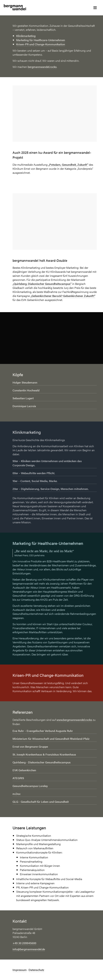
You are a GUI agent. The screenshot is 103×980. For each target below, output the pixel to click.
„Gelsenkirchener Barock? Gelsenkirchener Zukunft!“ (63, 296)
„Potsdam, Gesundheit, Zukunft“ (68, 165)
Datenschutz (36, 970)
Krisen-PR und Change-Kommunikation (41, 44)
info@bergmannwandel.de (29, 949)
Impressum (20, 970)
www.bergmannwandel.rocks (74, 720)
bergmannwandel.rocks (42, 67)
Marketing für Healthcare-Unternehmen (41, 40)
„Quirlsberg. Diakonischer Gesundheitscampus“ (42, 284)
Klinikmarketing (26, 36)
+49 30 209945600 (24, 943)
